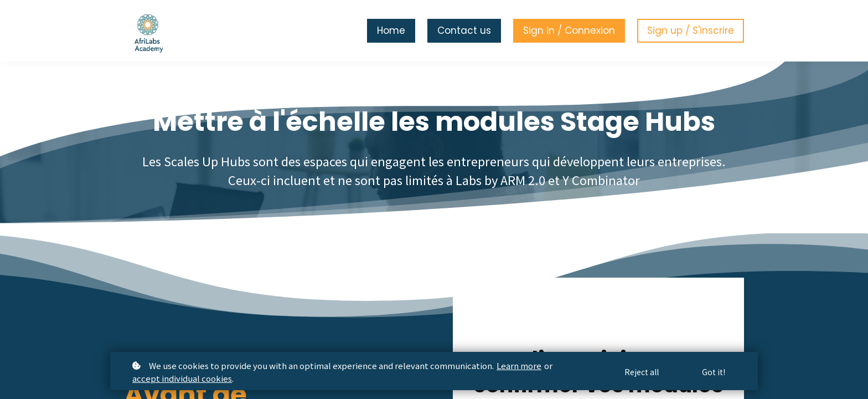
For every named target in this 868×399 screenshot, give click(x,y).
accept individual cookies (182, 378)
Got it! (714, 372)
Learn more (519, 365)
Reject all (642, 372)
